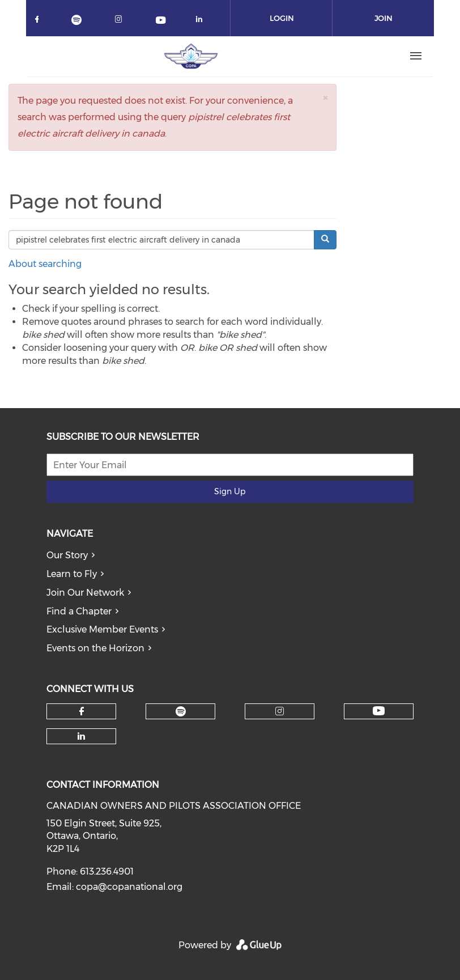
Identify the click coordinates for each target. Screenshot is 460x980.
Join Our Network (85, 593)
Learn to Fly (72, 574)
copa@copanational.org (129, 887)
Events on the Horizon (95, 648)
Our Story (67, 555)
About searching (45, 264)
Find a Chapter (79, 611)
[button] (325, 98)
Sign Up (230, 491)
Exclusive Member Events (102, 629)
